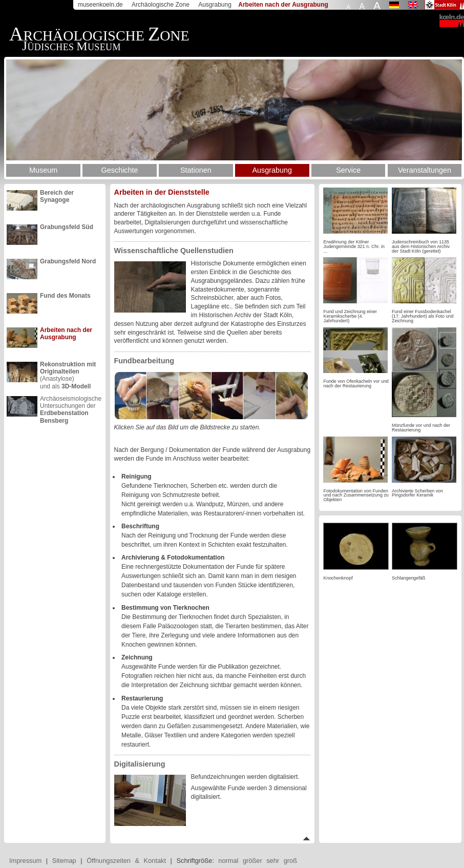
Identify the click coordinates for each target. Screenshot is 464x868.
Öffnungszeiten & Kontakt (126, 861)
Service (348, 170)
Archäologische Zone (161, 5)
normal (228, 861)
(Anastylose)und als (68, 371)
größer (252, 861)
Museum (43, 170)
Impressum (25, 861)
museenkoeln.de (100, 5)
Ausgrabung (215, 5)
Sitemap (64, 861)
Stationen (196, 170)
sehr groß (282, 861)
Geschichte (120, 170)
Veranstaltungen (425, 170)
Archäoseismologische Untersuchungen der (71, 406)
